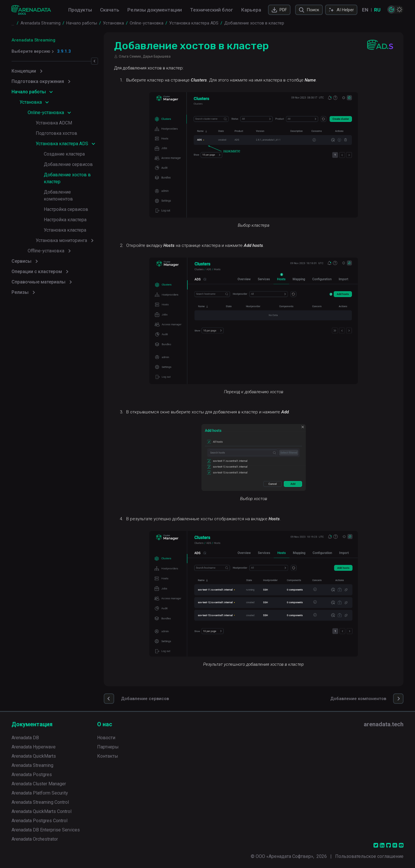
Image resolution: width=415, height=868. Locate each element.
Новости (106, 738)
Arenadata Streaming (33, 40)
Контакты (108, 756)
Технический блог (212, 10)
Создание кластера (64, 154)
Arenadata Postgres (32, 775)
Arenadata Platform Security (40, 793)
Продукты (80, 10)
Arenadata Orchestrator (35, 839)
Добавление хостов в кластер (67, 178)
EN (365, 10)
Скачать (110, 10)
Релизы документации (155, 10)
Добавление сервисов (68, 164)
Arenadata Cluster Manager (39, 784)
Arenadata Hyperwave (34, 747)
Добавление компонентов (58, 195)
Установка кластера (65, 230)
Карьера (251, 10)
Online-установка (46, 112)
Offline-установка (46, 251)
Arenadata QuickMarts (34, 756)
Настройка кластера (65, 220)
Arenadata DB (25, 738)
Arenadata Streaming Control (40, 802)
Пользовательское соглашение (369, 856)
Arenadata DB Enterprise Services (46, 830)
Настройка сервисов (66, 209)
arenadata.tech (384, 724)
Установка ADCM (54, 123)
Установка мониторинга (61, 240)
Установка (31, 102)
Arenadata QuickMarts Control (41, 811)
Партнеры (108, 747)
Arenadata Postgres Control (39, 821)
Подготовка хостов (56, 133)
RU (377, 10)
